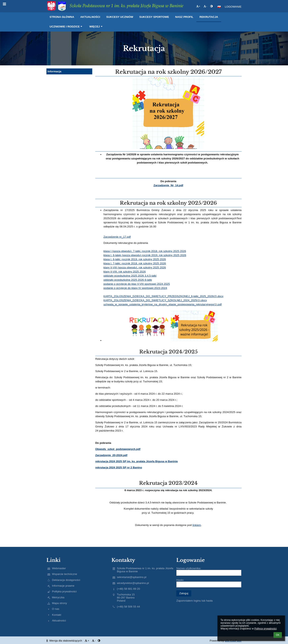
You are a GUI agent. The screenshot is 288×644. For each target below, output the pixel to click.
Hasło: (180, 580)
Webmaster (59, 568)
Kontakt (57, 615)
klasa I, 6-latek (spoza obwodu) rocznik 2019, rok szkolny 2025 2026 (145, 255)
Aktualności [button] (90, 17)
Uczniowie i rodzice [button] (66, 27)
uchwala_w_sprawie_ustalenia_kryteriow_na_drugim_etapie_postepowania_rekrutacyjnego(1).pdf (163, 304)
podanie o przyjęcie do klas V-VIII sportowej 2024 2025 (137, 284)
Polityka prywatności (64, 591)
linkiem (197, 525)
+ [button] (198, 6)
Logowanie (233, 7)
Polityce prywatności (265, 629)
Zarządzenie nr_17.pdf (117, 237)
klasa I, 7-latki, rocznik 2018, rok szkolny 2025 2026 (135, 263)
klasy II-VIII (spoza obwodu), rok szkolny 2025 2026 (135, 267)
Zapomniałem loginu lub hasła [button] (194, 601)
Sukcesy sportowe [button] (154, 17)
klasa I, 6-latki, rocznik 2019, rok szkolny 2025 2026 (135, 259)
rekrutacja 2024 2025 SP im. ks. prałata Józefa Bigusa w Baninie (137, 461)
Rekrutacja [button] (209, 17)
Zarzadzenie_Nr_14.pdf (168, 185)
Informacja (54, 71)
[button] (219, 7)
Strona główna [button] (62, 17)
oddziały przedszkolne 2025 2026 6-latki (128, 280)
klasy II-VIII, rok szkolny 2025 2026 (125, 272)
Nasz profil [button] (184, 17)
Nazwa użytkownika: (189, 568)
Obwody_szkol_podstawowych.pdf (118, 449)
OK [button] (278, 635)
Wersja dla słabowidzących (65, 641)
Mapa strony (59, 603)
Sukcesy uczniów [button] (120, 17)
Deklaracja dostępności (66, 580)
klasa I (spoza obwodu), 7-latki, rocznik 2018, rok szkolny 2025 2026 (145, 251)
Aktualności (59, 621)
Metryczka (58, 597)
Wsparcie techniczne (65, 574)
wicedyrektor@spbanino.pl (133, 583)
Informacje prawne (63, 586)
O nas (56, 609)
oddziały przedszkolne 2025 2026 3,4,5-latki (130, 276)
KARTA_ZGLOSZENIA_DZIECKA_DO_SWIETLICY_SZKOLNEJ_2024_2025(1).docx (155, 300)
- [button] (205, 6)
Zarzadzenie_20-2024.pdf (111, 455)
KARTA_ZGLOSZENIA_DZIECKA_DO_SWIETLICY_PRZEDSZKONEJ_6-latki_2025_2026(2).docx (163, 296)
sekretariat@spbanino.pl (132, 577)
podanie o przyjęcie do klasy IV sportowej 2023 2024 (135, 288)
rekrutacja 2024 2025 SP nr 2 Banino (119, 467)
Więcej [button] (96, 27)
